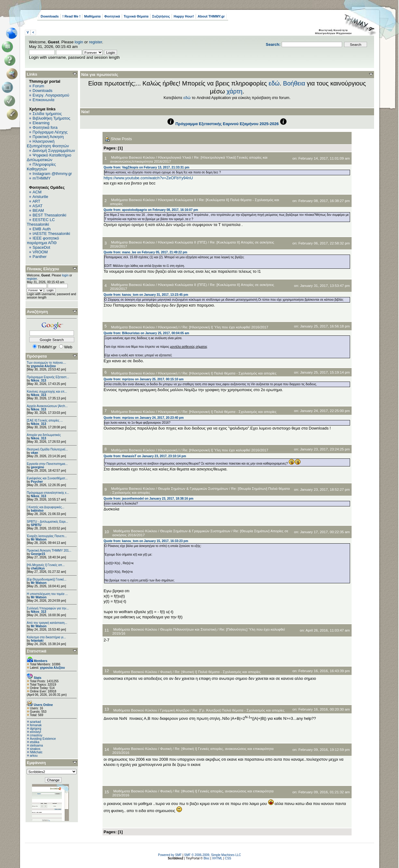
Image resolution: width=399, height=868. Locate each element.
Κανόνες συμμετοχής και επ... (47, 392)
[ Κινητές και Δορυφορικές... (46, 507)
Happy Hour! (184, 16)
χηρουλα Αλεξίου (43, 366)
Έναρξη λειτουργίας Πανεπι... (47, 536)
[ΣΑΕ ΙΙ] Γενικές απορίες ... (45, 420)
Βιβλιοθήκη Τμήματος (51, 118)
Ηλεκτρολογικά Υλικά (175, 157)
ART (36, 201)
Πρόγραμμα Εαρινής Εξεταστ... (48, 377)
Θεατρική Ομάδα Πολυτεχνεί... (47, 449)
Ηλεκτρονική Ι (169, 327)
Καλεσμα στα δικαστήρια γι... (46, 637)
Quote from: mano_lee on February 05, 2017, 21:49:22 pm (146, 252)
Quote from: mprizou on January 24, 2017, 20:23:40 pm (144, 418)
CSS (228, 858)
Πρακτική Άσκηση (48, 137)
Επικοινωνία (44, 100)
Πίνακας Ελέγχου (43, 269)
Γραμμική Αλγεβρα (175, 710)
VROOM (40, 252)
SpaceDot (41, 247)
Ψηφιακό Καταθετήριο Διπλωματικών (49, 157)
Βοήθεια (294, 83)
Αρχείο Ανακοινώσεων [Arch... (47, 406)
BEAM (38, 210)
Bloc (206, 858)
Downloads (50, 16)
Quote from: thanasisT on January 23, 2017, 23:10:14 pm (145, 456)
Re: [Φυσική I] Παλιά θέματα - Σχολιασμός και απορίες (218, 672)
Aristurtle (40, 197)
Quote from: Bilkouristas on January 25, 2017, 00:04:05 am (147, 333)
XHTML (217, 858)
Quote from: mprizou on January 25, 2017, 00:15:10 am (144, 379)
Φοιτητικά (112, 16)
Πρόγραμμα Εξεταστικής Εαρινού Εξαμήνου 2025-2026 (227, 124)
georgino (37, 467)
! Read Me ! (72, 16)
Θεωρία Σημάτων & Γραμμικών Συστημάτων (193, 488)
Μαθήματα (92, 16)
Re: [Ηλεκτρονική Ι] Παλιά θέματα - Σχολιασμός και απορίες (230, 373)
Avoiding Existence (43, 739)
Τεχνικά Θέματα (136, 16)
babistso (37, 511)
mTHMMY (42, 178)
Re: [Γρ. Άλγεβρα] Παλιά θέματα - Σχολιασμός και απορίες (238, 710)
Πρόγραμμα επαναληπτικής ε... (48, 493)
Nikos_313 (38, 380)
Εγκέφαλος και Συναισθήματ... (47, 478)
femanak (36, 725)
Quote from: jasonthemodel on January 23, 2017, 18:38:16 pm (149, 499)
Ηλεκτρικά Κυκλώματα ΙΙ (177, 200)
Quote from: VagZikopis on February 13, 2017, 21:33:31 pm (147, 167)
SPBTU (36, 525)
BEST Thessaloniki (49, 215)
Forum (38, 86)
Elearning (41, 123)
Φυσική (166, 672)
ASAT (37, 206)
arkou (34, 756)
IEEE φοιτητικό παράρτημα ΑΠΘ (43, 240)
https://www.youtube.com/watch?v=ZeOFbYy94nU (148, 178)
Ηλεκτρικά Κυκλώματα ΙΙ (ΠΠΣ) (182, 242)
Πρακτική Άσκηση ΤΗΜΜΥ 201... (49, 551)
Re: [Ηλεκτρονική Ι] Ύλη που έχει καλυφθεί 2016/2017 (225, 327)
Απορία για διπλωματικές (44, 435)
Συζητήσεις (161, 16)
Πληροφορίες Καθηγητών (41, 167)
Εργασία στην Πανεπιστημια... (47, 464)
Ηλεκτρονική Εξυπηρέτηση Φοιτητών (48, 144)
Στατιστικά (37, 651)
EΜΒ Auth (42, 229)
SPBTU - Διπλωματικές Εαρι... (47, 522)
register (96, 42)
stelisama (36, 745)
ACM (37, 192)
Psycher (37, 482)
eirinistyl (35, 732)
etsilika (35, 742)
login (79, 42)
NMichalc (36, 752)
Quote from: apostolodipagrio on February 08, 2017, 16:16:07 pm (151, 210)
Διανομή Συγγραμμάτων (54, 151)
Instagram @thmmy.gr (52, 174)
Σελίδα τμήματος (47, 114)
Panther (40, 257)
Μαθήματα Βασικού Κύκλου (133, 157)
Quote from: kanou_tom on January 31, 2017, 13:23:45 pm (146, 295)
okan (34, 453)
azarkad (35, 722)
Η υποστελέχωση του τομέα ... (47, 594)
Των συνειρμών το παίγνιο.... (46, 363)
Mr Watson (39, 539)
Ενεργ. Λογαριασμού (51, 95)
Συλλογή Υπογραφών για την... (48, 608)
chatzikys (38, 568)
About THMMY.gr (211, 16)
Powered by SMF (170, 855)
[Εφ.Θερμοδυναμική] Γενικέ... (47, 579)
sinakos (35, 749)
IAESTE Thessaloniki (51, 234)
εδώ (274, 83)
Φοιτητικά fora (45, 127)
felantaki (37, 641)
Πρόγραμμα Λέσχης (50, 132)
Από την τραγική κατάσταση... (47, 623)
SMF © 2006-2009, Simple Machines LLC (213, 855)
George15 (38, 554)
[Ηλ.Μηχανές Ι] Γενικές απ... (46, 565)
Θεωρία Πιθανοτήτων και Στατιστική (188, 629)
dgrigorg (36, 729)
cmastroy (36, 735)
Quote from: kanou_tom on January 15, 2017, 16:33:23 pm (146, 541)
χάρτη (235, 91)
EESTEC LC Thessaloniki (41, 222)
